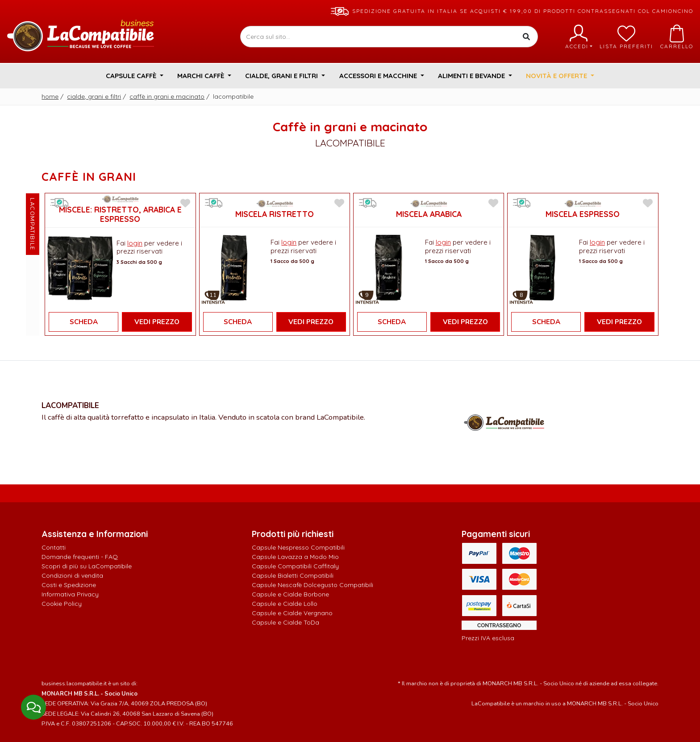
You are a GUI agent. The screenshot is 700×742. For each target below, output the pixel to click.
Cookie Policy (62, 604)
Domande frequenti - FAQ (80, 557)
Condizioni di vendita (72, 575)
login (135, 243)
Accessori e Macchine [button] (379, 76)
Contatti (54, 547)
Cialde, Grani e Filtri (94, 96)
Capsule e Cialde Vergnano (292, 613)
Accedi (579, 37)
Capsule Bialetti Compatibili (293, 575)
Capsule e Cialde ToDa (285, 622)
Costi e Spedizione (69, 585)
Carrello (677, 37)
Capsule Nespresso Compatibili (298, 547)
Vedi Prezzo (157, 322)
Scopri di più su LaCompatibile (87, 566)
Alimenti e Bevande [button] (472, 76)
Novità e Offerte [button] (557, 76)
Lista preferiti (626, 37)
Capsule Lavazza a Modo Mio (295, 557)
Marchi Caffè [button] (202, 76)
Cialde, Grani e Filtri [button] (282, 76)
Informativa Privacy (70, 594)
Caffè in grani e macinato (167, 96)
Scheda (84, 322)
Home (50, 96)
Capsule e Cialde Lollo (285, 604)
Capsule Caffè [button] (132, 76)
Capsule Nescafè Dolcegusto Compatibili (312, 585)
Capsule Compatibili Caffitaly (295, 566)
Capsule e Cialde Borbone (290, 594)
